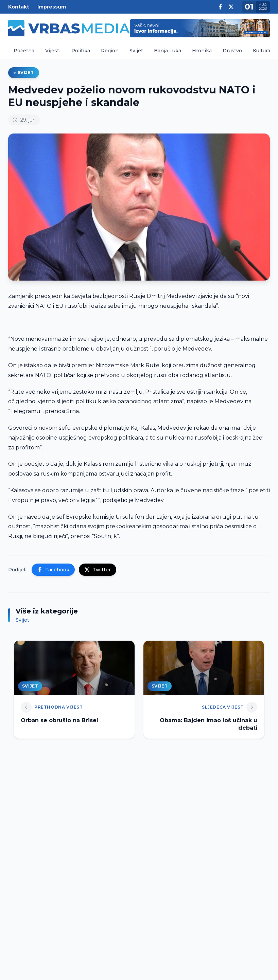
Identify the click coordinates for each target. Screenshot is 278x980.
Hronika (202, 51)
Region (110, 51)
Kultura (262, 51)
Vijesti (53, 51)
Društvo (232, 51)
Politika (81, 51)
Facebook (53, 570)
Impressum (52, 7)
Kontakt (19, 7)
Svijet (136, 51)
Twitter (98, 570)
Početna (24, 51)
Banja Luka (168, 51)
